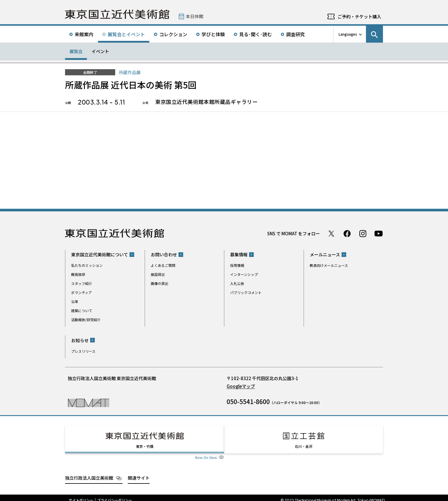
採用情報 (237, 265)
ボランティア (82, 292)
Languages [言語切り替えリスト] (348, 34)
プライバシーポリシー (115, 495)
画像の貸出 (160, 283)
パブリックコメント (246, 292)
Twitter (331, 234)
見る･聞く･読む (256, 34)
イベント (100, 51)
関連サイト (139, 473)
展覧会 (76, 51)
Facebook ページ (347, 234)
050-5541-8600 (248, 401)
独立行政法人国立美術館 (89, 473)
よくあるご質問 (163, 265)
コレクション (173, 34)
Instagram (363, 234)
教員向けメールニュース (329, 265)
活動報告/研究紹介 (86, 320)
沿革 (75, 301)
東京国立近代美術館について (100, 254)
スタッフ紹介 (82, 283)
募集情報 (239, 254)
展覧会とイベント (126, 34)
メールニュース (325, 254)
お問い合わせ (164, 254)
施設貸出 (158, 274)
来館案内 (84, 34)
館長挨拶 (78, 274)
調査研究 (295, 34)
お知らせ (80, 340)
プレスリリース (83, 351)
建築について (82, 310)
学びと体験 (213, 34)
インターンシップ (244, 274)
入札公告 (237, 283)
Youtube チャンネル (379, 234)
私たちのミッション (87, 265)
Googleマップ (241, 386)
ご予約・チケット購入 (359, 16)
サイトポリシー (81, 495)
